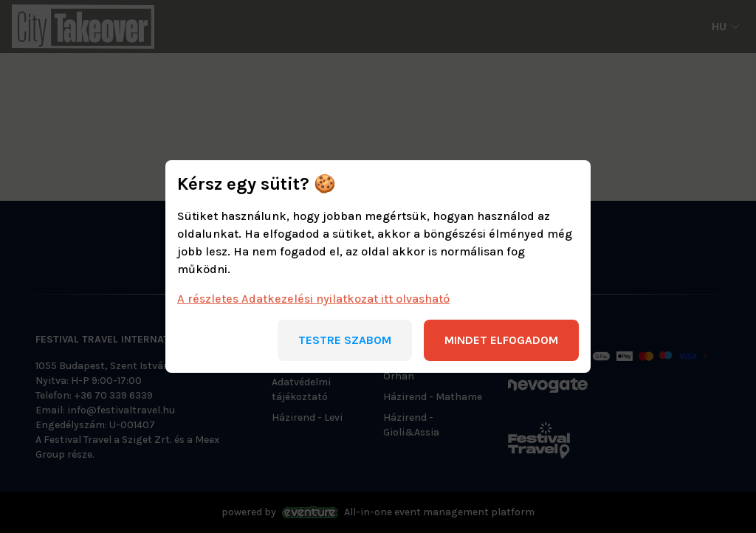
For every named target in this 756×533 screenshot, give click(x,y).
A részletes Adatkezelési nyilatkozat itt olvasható (313, 299)
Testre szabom (345, 340)
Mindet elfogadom (501, 340)
